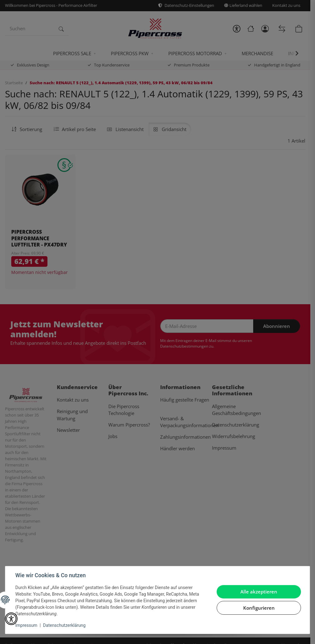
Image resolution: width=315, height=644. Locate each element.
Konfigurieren (259, 608)
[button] (11, 619)
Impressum (26, 625)
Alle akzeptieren (259, 592)
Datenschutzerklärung (64, 625)
